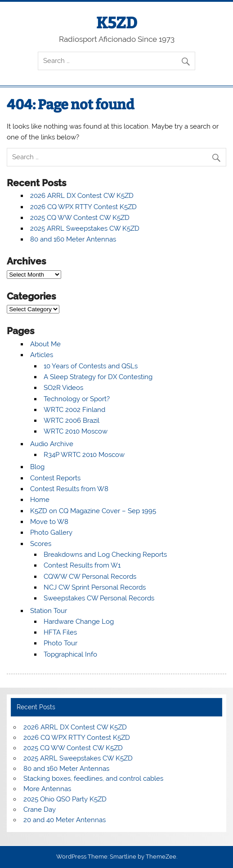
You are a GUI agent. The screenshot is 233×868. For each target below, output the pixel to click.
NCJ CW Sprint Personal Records (95, 587)
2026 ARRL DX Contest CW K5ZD (82, 196)
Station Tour (49, 611)
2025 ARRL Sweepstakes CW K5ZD (85, 228)
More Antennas (47, 789)
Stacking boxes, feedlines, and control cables (93, 779)
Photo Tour (60, 643)
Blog (37, 467)
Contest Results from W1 (82, 565)
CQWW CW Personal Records (90, 577)
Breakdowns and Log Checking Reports (105, 555)
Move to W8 (49, 522)
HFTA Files (60, 632)
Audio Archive (52, 444)
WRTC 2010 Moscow (76, 431)
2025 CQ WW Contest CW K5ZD (80, 218)
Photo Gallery (51, 532)
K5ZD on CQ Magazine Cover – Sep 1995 (93, 511)
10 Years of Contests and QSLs (91, 366)
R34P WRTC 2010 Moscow (84, 455)
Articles (42, 355)
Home (40, 500)
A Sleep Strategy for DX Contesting (98, 377)
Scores (41, 544)
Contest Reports (55, 478)
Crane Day (40, 810)
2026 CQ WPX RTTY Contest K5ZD (83, 207)
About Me (45, 344)
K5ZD (117, 23)
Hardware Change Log (79, 622)
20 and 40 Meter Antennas (65, 820)
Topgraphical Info (70, 654)
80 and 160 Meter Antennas (73, 239)
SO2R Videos (63, 388)
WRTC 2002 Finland (74, 410)
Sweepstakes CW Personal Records (99, 598)
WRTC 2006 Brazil (72, 421)
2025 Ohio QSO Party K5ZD (65, 799)
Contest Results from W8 (69, 489)
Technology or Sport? (77, 399)
